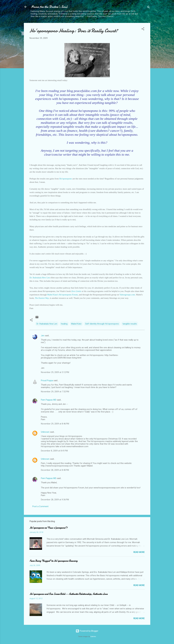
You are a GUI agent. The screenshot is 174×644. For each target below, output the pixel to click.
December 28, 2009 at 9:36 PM (55, 500)
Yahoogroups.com (127, 295)
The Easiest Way (42, 298)
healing (64, 324)
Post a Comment (40, 506)
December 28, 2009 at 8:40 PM (55, 470)
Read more (139, 552)
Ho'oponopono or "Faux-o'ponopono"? (49, 528)
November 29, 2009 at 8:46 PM (55, 424)
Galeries (93, 637)
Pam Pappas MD (49, 400)
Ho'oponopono (66, 179)
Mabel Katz (76, 324)
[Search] (149, 8)
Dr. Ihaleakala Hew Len (40, 278)
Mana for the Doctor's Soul (49, 7)
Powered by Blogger (87, 631)
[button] (143, 29)
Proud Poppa (47, 380)
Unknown (45, 432)
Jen (43, 336)
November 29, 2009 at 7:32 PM (55, 392)
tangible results (130, 324)
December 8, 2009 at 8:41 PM (54, 451)
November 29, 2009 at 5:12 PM (55, 372)
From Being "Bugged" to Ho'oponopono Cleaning (53, 561)
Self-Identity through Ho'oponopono (102, 324)
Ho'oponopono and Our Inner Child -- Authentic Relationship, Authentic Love (69, 594)
